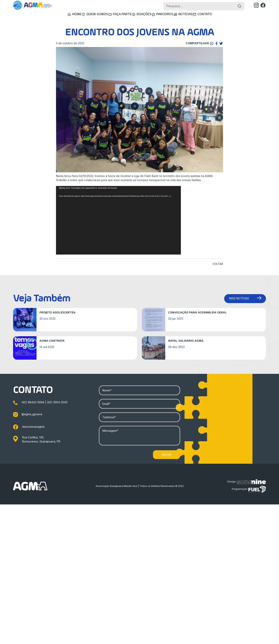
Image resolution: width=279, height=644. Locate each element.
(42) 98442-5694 (33, 403)
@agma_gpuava (28, 414)
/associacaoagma (29, 427)
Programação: (249, 490)
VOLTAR (218, 264)
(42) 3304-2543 (57, 403)
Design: (247, 482)
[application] (118, 221)
